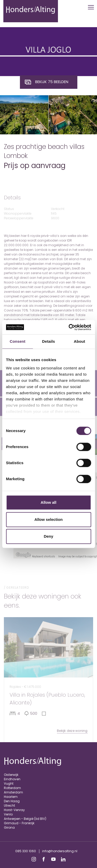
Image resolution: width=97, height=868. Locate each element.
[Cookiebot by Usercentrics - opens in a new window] (69, 327)
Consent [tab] (17, 341)
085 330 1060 (26, 851)
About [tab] (79, 341)
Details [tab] (49, 341)
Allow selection (48, 519)
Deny (48, 536)
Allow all (48, 502)
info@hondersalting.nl (60, 851)
